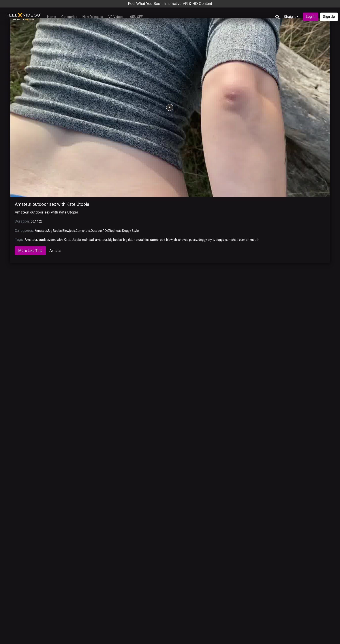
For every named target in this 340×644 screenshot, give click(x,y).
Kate (67, 240)
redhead (88, 240)
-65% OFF (136, 17)
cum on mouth (249, 240)
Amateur (41, 231)
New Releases (93, 17)
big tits (128, 240)
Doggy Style (131, 231)
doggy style (206, 240)
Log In (311, 17)
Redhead (115, 231)
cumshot (231, 240)
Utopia (76, 240)
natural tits (141, 240)
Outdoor (96, 231)
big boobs (115, 240)
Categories (69, 17)
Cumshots (83, 231)
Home (52, 17)
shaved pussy (188, 240)
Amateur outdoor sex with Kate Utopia (52, 204)
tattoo (154, 240)
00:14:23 (37, 221)
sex (53, 240)
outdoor (44, 240)
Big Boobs (55, 231)
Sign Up (329, 17)
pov (162, 240)
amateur (101, 240)
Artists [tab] (55, 251)
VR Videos (116, 17)
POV (105, 231)
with (60, 240)
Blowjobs (69, 231)
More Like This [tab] (30, 251)
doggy (220, 240)
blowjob (172, 240)
